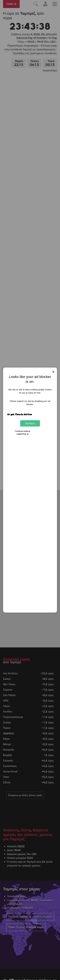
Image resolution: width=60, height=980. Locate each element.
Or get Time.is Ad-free (20, 414)
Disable (30, 423)
